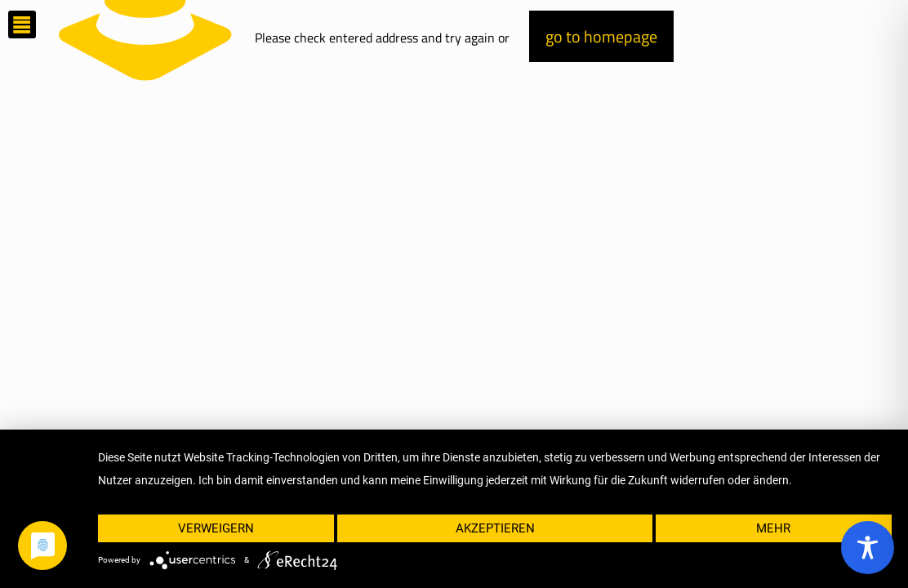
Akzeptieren (495, 528)
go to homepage (601, 36)
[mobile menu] (22, 24)
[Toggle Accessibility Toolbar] (868, 548)
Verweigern (216, 528)
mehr (773, 528)
